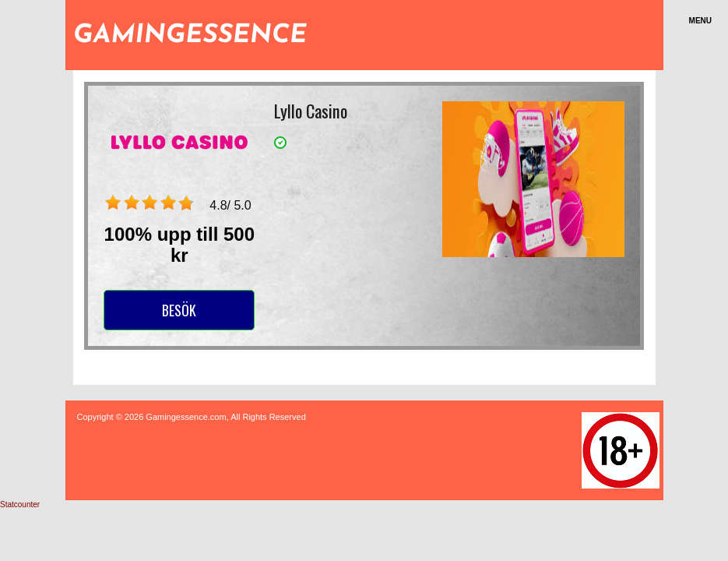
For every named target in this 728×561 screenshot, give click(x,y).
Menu (700, 21)
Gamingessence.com (186, 417)
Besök (179, 310)
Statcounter (20, 505)
